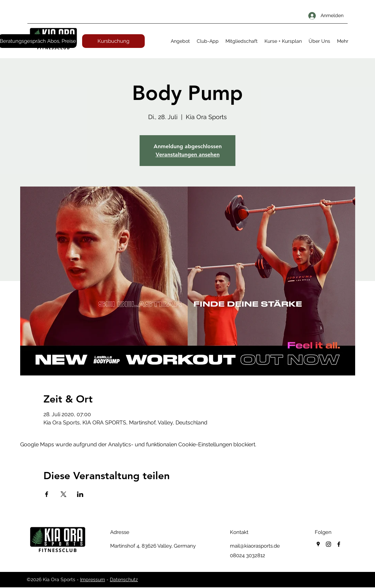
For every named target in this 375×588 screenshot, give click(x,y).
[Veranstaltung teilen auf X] (63, 494)
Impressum (93, 579)
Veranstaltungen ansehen (188, 155)
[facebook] (339, 544)
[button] (180, 41)
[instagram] (328, 544)
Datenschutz (124, 579)
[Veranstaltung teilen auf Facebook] (47, 494)
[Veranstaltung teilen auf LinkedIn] (80, 494)
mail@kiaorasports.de (255, 546)
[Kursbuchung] (113, 41)
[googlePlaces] (318, 544)
